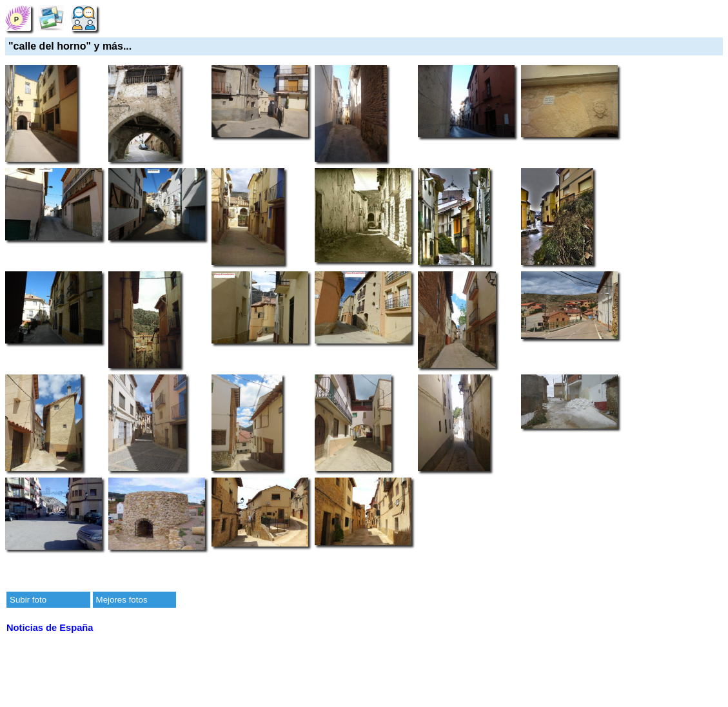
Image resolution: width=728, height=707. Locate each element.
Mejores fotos (122, 600)
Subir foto (28, 600)
